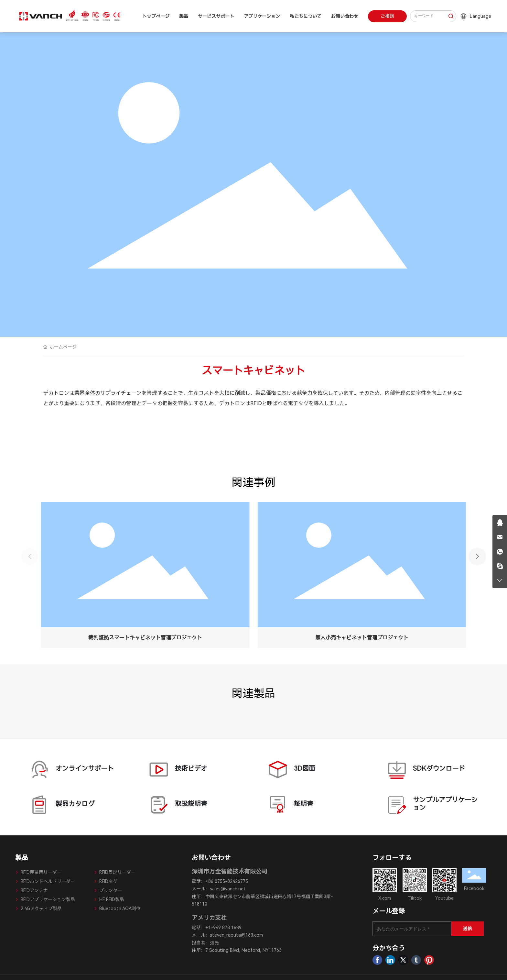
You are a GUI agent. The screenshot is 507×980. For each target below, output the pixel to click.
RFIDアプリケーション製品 (45, 899)
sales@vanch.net (228, 889)
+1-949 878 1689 (223, 928)
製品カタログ (75, 805)
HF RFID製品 (109, 899)
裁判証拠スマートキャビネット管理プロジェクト (145, 638)
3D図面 (313, 770)
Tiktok (415, 898)
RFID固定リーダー (115, 872)
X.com (385, 898)
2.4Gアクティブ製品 (38, 908)
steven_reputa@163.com (236, 935)
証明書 (313, 805)
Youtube (444, 898)
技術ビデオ (194, 770)
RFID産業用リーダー (38, 872)
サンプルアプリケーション (432, 805)
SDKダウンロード (432, 770)
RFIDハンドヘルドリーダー (45, 881)
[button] (477, 556)
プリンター (108, 890)
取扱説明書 (194, 805)
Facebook (474, 888)
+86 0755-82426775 (227, 881)
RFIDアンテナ (32, 890)
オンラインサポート (75, 770)
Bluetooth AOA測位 (117, 908)
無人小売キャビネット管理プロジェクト (362, 638)
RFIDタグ (106, 881)
